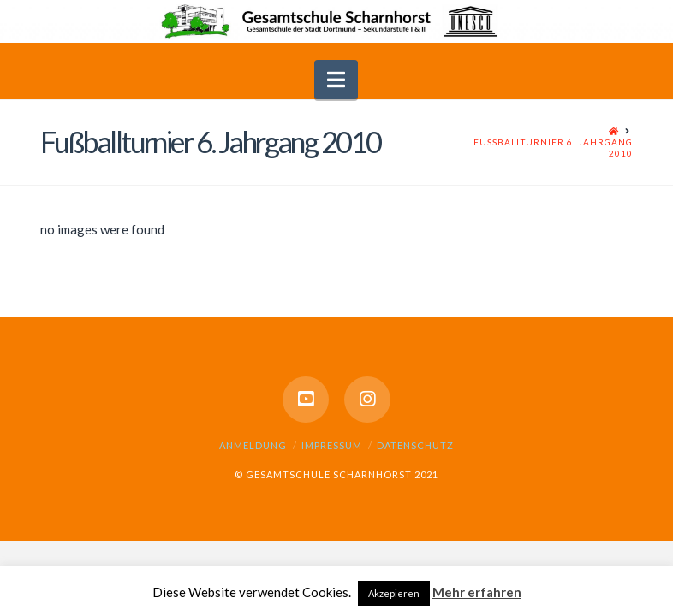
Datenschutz (415, 445)
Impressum (332, 445)
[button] (336, 80)
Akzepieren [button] (394, 593)
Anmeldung (253, 445)
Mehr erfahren (477, 592)
